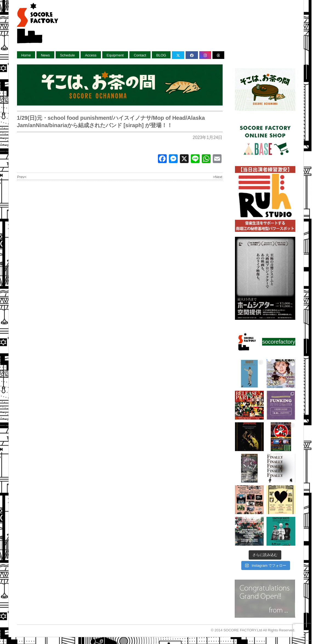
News (45, 55)
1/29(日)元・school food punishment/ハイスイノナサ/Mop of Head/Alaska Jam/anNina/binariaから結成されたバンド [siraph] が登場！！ (111, 122)
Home (26, 55)
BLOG (161, 55)
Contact (140, 55)
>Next (217, 177)
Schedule (67, 55)
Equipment (115, 55)
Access (91, 55)
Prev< (22, 177)
